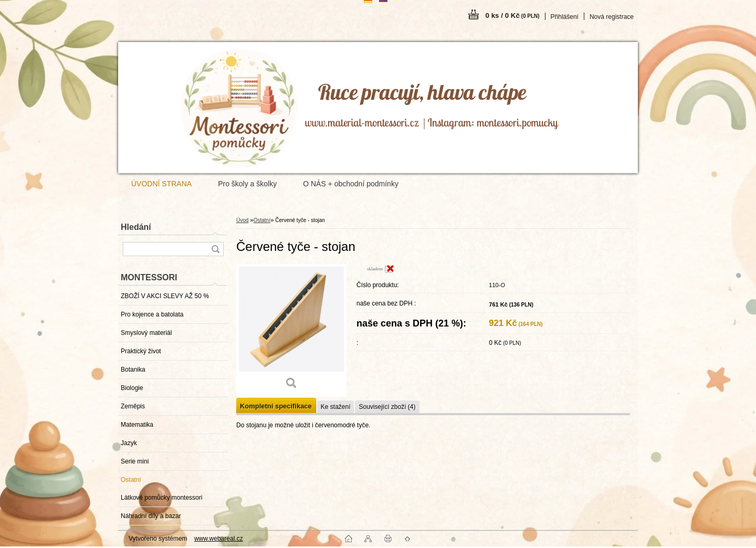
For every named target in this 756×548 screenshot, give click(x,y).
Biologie (132, 388)
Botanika (133, 370)
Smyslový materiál (146, 333)
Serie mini (135, 461)
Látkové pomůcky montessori (161, 498)
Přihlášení (565, 17)
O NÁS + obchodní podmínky (351, 184)
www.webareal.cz (219, 539)
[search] (215, 249)
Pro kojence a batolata (152, 314)
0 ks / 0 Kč (513, 15)
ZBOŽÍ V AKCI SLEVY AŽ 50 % (165, 296)
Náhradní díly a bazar (151, 516)
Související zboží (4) (387, 407)
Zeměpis (133, 406)
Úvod (242, 220)
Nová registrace (612, 17)
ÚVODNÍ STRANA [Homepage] (161, 184)
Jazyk (129, 443)
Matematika (137, 425)
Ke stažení (336, 407)
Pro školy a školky (247, 184)
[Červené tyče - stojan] (291, 330)
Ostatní (131, 480)
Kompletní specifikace (276, 406)
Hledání (136, 227)
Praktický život (141, 351)
